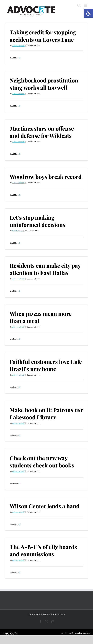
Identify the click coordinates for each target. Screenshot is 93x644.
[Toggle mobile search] (79, 5)
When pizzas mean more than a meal (41, 317)
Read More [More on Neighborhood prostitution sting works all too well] (14, 106)
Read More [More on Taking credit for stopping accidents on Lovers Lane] (14, 58)
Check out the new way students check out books (42, 461)
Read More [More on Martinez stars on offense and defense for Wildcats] (14, 154)
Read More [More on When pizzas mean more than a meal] (14, 339)
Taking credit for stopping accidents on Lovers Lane (43, 36)
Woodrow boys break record (46, 176)
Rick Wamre (17, 231)
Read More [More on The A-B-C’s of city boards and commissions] (14, 572)
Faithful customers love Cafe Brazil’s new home (46, 365)
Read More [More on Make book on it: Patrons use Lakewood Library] (14, 435)
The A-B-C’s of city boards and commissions (43, 550)
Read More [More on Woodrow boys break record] (14, 195)
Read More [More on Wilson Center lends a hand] (14, 524)
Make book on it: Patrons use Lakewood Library (46, 413)
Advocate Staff (18, 45)
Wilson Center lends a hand (45, 506)
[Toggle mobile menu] (86, 5)
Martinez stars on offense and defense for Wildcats (42, 132)
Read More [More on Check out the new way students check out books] (14, 484)
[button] (89, 13)
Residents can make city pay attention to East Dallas (45, 269)
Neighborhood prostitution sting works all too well (44, 84)
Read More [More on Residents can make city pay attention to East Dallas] (14, 291)
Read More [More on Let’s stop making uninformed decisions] (14, 243)
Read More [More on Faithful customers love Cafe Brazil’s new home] (14, 387)
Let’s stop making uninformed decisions (38, 221)
